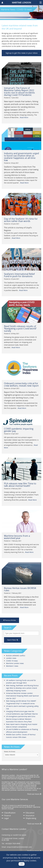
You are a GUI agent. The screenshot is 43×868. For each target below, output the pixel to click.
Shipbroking (30, 818)
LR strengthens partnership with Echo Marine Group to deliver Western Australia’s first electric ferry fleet (21, 719)
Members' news (12, 666)
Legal (5, 818)
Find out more (34, 794)
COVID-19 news (12, 661)
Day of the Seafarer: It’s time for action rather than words (21, 220)
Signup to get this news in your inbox (22, 53)
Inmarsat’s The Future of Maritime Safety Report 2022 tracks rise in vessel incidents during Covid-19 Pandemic (19, 91)
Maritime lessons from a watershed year (17, 537)
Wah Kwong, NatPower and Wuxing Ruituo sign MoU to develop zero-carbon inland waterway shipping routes (22, 688)
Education (29, 813)
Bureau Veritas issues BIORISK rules (20, 589)
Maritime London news (15, 663)
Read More (24, 117)
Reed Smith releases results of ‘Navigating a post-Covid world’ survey (20, 329)
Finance (6, 815)
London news (11, 658)
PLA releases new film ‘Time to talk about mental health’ (20, 485)
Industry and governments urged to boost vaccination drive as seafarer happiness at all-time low (21, 157)
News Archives (10, 751)
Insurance (29, 815)
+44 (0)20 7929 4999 (12, 843)
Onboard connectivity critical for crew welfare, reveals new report (21, 384)
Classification (9, 813)
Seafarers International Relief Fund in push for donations (19, 275)
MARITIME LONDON (21, 3)
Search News (13, 640)
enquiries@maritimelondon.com (19, 847)
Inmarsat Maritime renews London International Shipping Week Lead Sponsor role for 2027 (22, 696)
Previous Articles (10, 620)
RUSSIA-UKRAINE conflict (16, 656)
